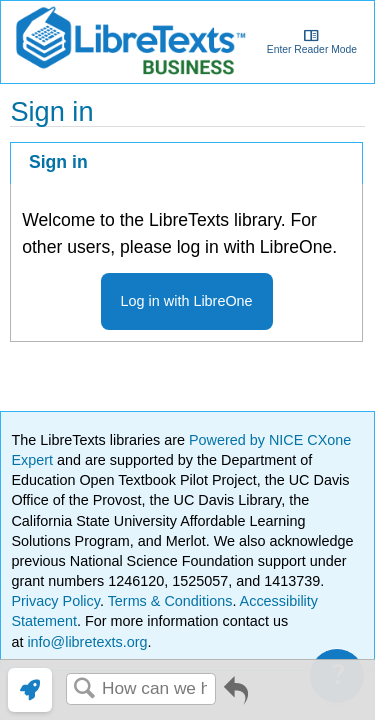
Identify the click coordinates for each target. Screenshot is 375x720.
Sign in (58, 162)
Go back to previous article (236, 697)
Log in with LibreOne (187, 301)
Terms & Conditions (170, 601)
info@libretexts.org (85, 642)
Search (84, 689)
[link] (30, 690)
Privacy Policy (55, 601)
